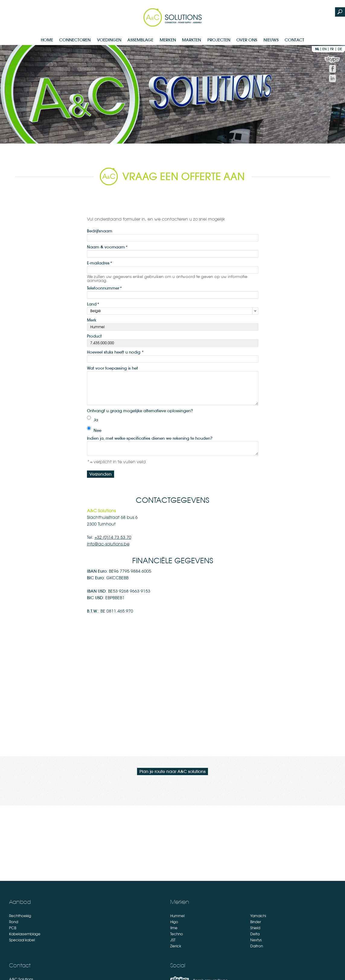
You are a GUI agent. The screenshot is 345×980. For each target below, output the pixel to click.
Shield (255, 928)
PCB (13, 928)
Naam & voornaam (107, 247)
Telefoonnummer (104, 288)
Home (47, 40)
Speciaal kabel (22, 940)
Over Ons (247, 40)
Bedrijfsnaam (100, 231)
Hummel (177, 916)
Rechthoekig (20, 916)
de (340, 49)
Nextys (256, 940)
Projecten (219, 40)
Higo (174, 922)
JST (173, 940)
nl (317, 49)
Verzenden (101, 474)
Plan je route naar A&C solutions (172, 771)
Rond (14, 922)
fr (332, 49)
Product (94, 336)
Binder (256, 922)
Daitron (257, 946)
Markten (192, 40)
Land (93, 304)
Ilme (174, 928)
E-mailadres (99, 263)
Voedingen (109, 40)
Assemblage (140, 40)
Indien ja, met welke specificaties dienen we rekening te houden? (150, 438)
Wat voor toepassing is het (112, 368)
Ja (96, 420)
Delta (255, 934)
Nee (97, 430)
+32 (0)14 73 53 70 (113, 537)
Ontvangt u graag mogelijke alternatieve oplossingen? (140, 411)
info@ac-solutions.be (108, 544)
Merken (168, 40)
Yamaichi (258, 916)
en (324, 49)
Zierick (176, 946)
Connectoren (75, 40)
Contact (294, 40)
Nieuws (271, 40)
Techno (177, 934)
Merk (92, 320)
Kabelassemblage (25, 934)
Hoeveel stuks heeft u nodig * (115, 352)
